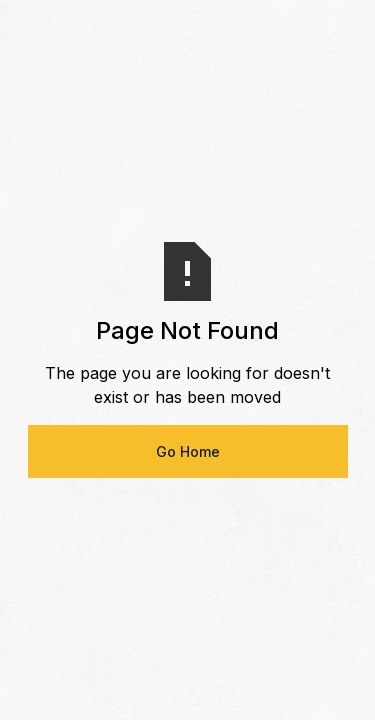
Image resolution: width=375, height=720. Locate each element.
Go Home (188, 451)
